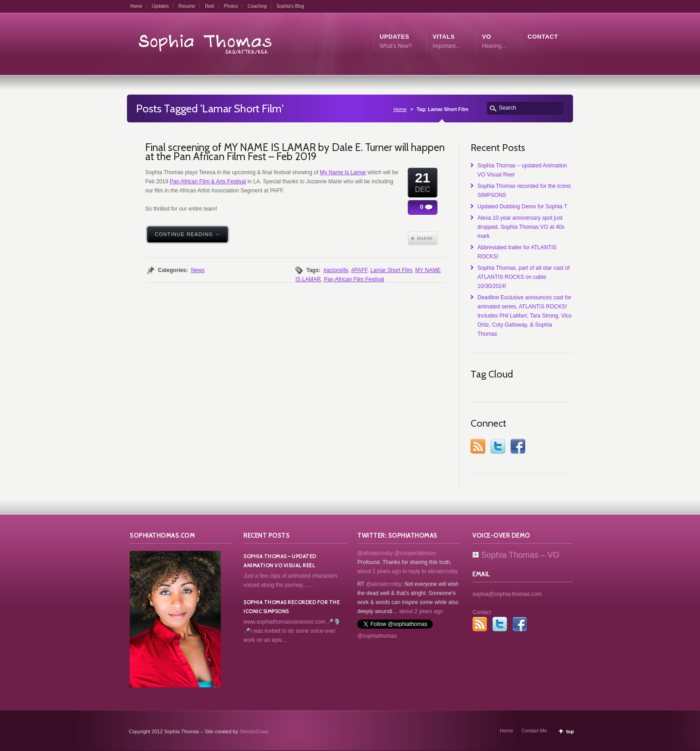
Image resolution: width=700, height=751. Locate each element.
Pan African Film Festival (354, 279)
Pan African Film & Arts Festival (208, 181)
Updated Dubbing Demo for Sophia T (522, 207)
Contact (482, 612)
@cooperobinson (415, 553)
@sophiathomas (377, 636)
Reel (210, 6)
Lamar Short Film (391, 270)
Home (136, 6)
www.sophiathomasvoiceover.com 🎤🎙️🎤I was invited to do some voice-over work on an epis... (292, 631)
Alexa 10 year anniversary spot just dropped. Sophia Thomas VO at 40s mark (521, 227)
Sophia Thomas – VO (516, 555)
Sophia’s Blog (290, 6)
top (570, 731)
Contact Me (534, 731)
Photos (231, 6)
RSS (478, 446)
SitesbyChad (254, 731)
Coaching (257, 6)
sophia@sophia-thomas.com (507, 594)
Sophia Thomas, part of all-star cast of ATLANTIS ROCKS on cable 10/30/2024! (524, 277)
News (198, 270)
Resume (187, 6)
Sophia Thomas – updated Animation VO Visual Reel (280, 561)
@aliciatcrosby (375, 553)
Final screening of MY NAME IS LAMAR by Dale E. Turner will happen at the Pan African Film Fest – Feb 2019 (295, 152)
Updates (160, 6)
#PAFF (359, 270)
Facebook (518, 446)
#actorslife (336, 270)
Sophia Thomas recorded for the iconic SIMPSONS (292, 607)
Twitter (498, 446)
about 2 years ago (379, 571)
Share (423, 238)
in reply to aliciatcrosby (430, 571)
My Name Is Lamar (343, 172)
